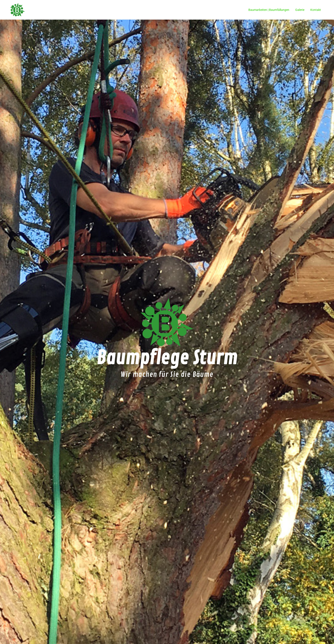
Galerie (300, 10)
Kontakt (316, 10)
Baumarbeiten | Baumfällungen (269, 10)
